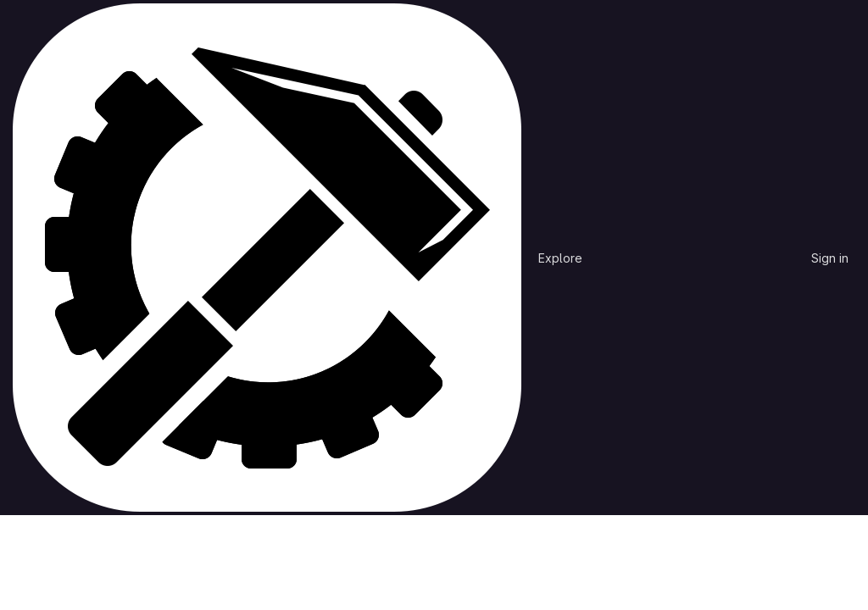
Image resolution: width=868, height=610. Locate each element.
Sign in (830, 258)
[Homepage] (267, 258)
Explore (560, 258)
